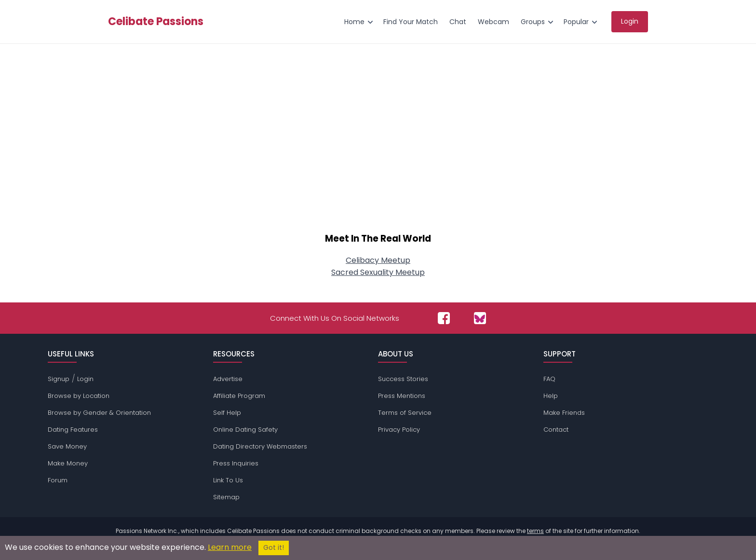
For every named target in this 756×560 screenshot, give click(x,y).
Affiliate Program (239, 396)
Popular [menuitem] (576, 22)
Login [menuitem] (630, 21)
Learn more (230, 547)
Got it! (274, 548)
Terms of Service (405, 413)
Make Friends (564, 413)
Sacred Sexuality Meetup (378, 272)
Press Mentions (402, 396)
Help (551, 396)
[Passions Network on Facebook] (444, 318)
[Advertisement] (378, 143)
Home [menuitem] (354, 22)
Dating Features (73, 430)
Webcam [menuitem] (493, 22)
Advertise (228, 379)
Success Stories (403, 379)
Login (85, 379)
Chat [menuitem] (458, 22)
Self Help (227, 413)
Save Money (67, 446)
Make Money (68, 463)
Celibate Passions (156, 22)
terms (535, 531)
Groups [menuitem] (533, 22)
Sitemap (226, 497)
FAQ (549, 379)
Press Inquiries (236, 463)
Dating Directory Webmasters (260, 446)
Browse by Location (79, 396)
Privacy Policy (399, 430)
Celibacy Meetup (378, 260)
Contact (556, 430)
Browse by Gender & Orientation (99, 413)
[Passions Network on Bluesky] (480, 318)
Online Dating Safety (245, 430)
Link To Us (228, 480)
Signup (59, 379)
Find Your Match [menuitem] (411, 22)
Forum (58, 480)
